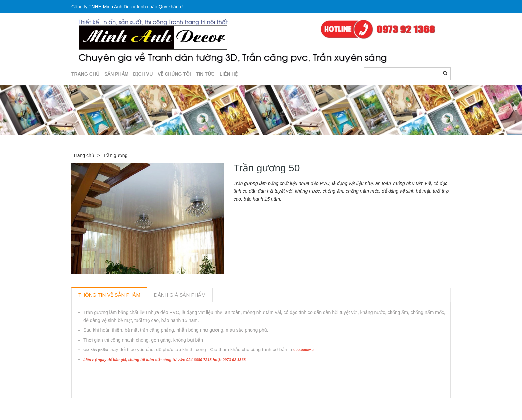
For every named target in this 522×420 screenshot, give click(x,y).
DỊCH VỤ (143, 74)
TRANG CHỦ (85, 74)
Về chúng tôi (174, 74)
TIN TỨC (205, 74)
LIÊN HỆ (229, 74)
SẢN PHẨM (116, 74)
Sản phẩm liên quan (107, 406)
